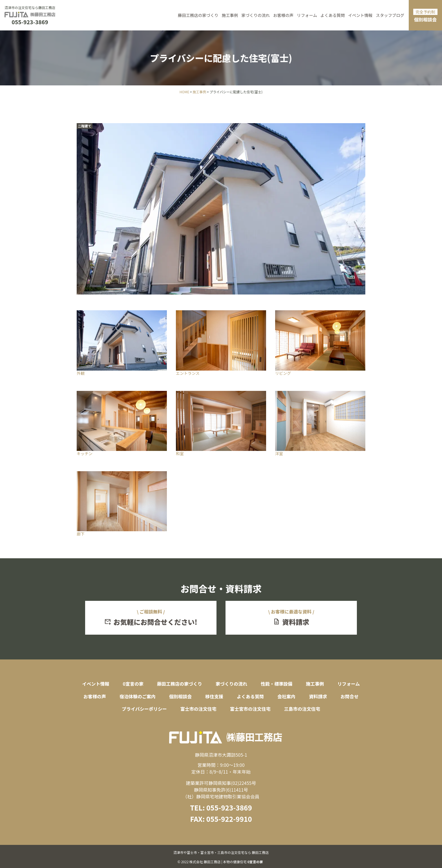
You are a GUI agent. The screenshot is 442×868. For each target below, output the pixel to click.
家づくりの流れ (256, 15)
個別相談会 (425, 16)
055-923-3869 (30, 22)
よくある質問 (333, 15)
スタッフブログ (390, 15)
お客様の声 (283, 15)
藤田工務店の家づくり (198, 15)
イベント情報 (360, 15)
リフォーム (307, 15)
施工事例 (230, 15)
